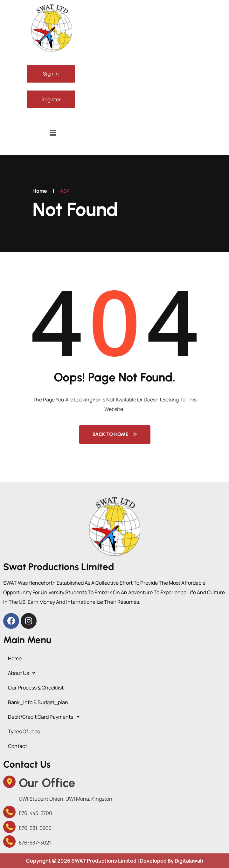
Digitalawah (189, 861)
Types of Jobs (24, 731)
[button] (52, 133)
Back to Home (115, 434)
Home (40, 191)
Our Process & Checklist (36, 688)
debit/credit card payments (45, 717)
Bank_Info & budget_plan (38, 702)
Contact (17, 746)
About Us (23, 673)
